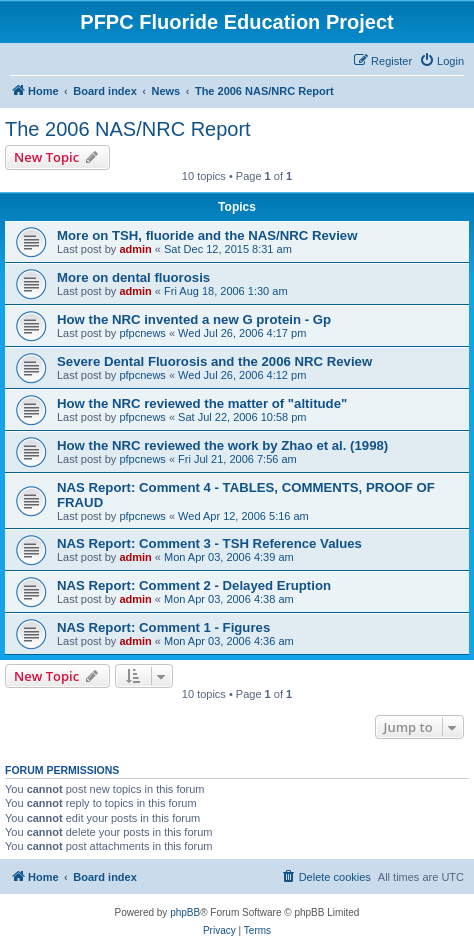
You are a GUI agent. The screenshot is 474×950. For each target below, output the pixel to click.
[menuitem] (441, 61)
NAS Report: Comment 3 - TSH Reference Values (209, 543)
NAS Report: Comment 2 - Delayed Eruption (194, 585)
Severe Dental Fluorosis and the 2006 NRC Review (214, 361)
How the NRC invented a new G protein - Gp (194, 319)
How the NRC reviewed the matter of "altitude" (202, 403)
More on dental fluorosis (133, 277)
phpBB (185, 912)
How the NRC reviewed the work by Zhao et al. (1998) (222, 445)
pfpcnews (142, 333)
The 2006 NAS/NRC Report (128, 129)
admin (135, 249)
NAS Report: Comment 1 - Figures (163, 627)
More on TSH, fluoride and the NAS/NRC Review (207, 235)
